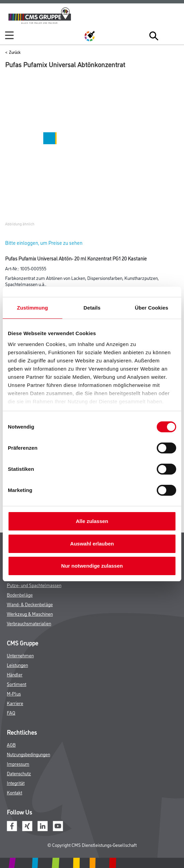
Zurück (15, 52)
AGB (11, 744)
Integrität (16, 783)
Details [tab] (92, 308)
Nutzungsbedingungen (28, 754)
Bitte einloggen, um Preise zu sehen (44, 243)
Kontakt (14, 792)
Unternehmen (20, 655)
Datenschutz (19, 773)
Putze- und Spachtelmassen (34, 585)
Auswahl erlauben (92, 544)
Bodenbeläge (20, 594)
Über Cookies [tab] (152, 308)
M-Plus (14, 693)
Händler (15, 674)
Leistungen (17, 665)
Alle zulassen (92, 521)
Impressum (18, 764)
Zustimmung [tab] (33, 308)
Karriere (15, 703)
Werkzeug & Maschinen (30, 613)
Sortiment (17, 684)
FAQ (11, 712)
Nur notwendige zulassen (92, 566)
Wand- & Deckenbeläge (30, 604)
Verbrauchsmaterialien (29, 623)
